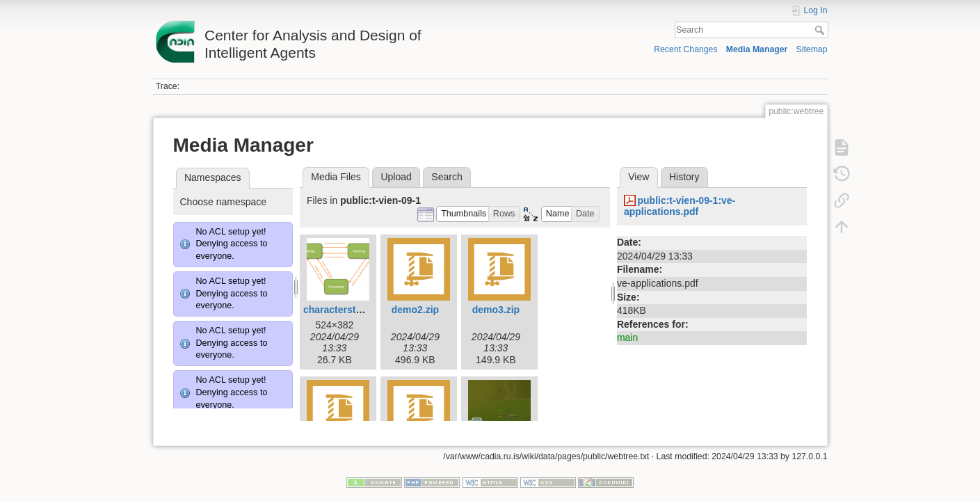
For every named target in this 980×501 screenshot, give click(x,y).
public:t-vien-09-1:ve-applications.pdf (680, 206)
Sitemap (812, 49)
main (627, 337)
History (684, 177)
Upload (396, 177)
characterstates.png (350, 310)
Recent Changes (685, 49)
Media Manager (757, 49)
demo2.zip (415, 310)
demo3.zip (496, 310)
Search (821, 30)
